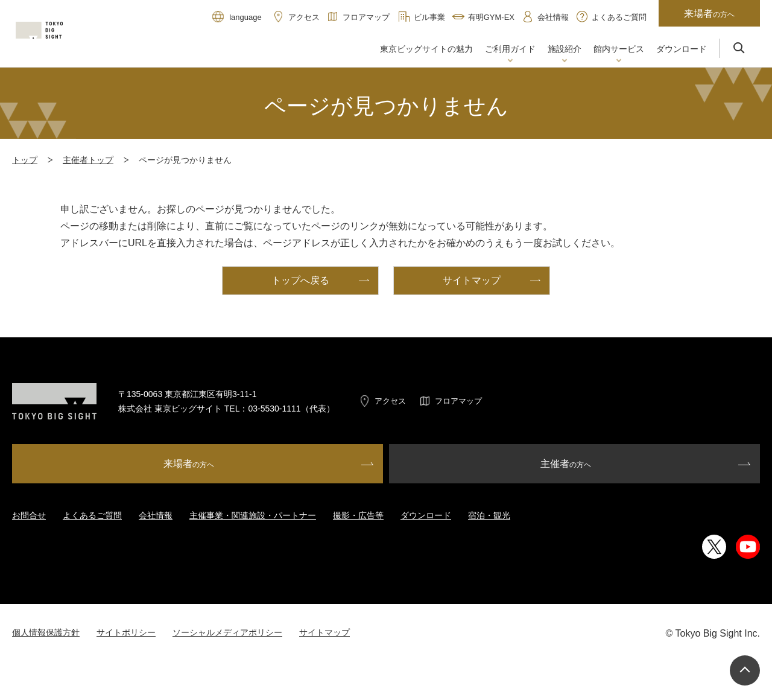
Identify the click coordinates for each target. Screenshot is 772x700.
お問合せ (29, 515)
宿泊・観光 (489, 515)
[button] (510, 50)
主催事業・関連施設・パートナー (253, 515)
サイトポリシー (126, 632)
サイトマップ (324, 632)
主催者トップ (88, 160)
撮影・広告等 (358, 515)
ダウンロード (426, 515)
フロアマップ (458, 401)
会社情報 (156, 515)
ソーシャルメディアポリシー (227, 632)
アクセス (390, 401)
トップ (25, 160)
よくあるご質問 (92, 515)
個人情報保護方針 (46, 632)
